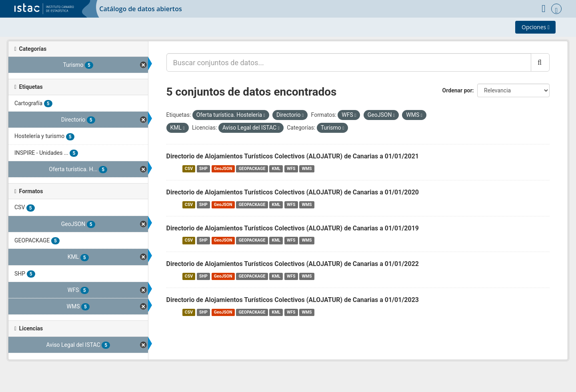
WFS (291, 169)
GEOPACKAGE (252, 169)
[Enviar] (540, 62)
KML (276, 169)
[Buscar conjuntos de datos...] (349, 62)
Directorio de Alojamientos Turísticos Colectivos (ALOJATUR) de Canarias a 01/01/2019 (293, 228)
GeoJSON (223, 169)
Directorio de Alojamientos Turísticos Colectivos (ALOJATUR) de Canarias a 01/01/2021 (293, 156)
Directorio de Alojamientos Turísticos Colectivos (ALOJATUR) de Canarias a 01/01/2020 (293, 192)
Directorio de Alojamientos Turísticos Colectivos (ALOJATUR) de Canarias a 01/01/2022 (293, 264)
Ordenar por (457, 90)
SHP (203, 169)
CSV (189, 169)
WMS (307, 169)
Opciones (536, 27)
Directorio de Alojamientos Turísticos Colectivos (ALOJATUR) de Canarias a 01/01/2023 (293, 300)
